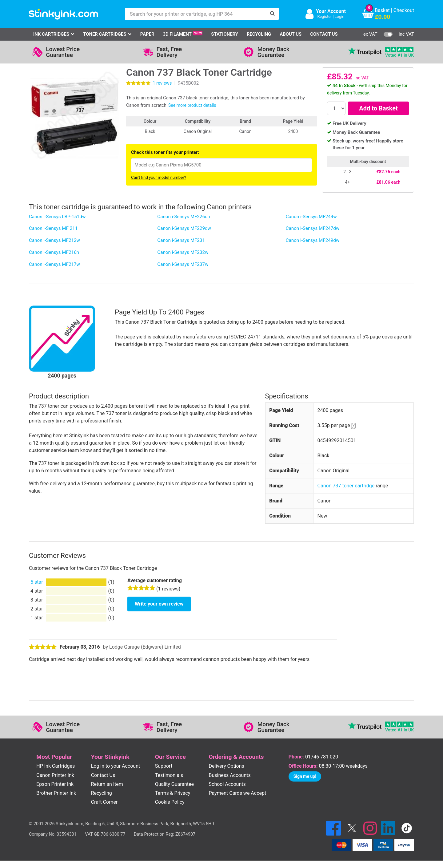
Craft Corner (104, 802)
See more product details (192, 105)
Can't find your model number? (159, 177)
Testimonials (169, 775)
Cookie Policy (170, 802)
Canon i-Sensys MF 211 (53, 228)
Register (324, 16)
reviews (162, 83)
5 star (37, 582)
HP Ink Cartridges (56, 766)
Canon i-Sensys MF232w (183, 252)
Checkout (404, 10)
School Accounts (227, 784)
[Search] (273, 14)
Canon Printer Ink (55, 775)
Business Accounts (230, 775)
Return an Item (107, 784)
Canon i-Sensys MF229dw (184, 228)
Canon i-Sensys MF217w (54, 264)
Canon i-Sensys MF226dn (184, 217)
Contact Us (324, 34)
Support (164, 766)
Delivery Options (227, 766)
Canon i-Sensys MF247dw (313, 228)
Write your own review (159, 604)
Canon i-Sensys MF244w (311, 217)
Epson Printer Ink (55, 784)
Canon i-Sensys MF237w (183, 264)
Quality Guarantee (174, 784)
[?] (354, 426)
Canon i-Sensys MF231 (181, 240)
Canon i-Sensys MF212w (54, 240)
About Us (291, 34)
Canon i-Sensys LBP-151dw (57, 217)
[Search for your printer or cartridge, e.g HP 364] (196, 14)
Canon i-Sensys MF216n (54, 252)
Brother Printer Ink (56, 793)
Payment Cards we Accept (238, 793)
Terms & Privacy (173, 793)
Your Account (331, 11)
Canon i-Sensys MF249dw (313, 240)
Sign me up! (305, 776)
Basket (382, 10)
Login (340, 16)
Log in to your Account (116, 766)
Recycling (259, 34)
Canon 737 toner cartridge (346, 486)
